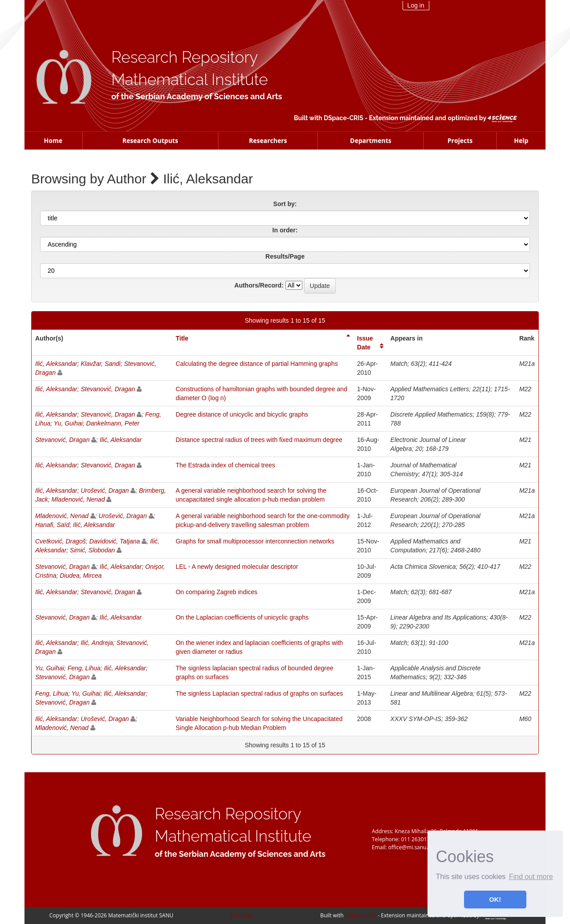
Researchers (268, 140)
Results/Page (285, 256)
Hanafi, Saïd (52, 525)
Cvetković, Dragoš (61, 541)
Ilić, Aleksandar (56, 364)
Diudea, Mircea (81, 575)
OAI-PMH (242, 915)
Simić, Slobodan (92, 550)
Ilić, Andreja (97, 643)
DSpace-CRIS (344, 118)
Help (521, 140)
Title (182, 338)
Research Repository (185, 57)
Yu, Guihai (68, 423)
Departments (371, 140)
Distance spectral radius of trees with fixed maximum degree (259, 440)
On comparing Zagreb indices (216, 592)
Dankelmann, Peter (113, 423)
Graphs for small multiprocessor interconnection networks (255, 541)
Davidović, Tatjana (114, 541)
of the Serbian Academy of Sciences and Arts (197, 96)
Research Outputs (150, 140)
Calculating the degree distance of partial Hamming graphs (256, 364)
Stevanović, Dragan (108, 389)
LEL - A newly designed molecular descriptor (237, 567)
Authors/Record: (259, 285)
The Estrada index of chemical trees (225, 465)
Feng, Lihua (84, 668)
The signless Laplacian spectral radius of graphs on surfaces (259, 693)
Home (53, 140)
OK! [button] (495, 900)
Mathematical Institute (190, 79)
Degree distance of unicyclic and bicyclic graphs (242, 414)
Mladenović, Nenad (78, 499)
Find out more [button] (531, 877)
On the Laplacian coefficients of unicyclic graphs (242, 617)
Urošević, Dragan (105, 490)
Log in (416, 5)
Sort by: (285, 204)
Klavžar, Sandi (101, 364)
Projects (460, 140)
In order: (285, 230)
